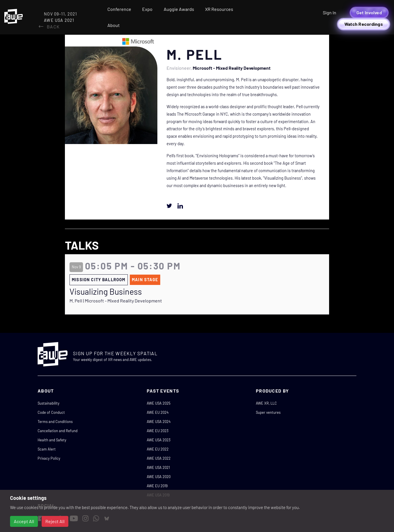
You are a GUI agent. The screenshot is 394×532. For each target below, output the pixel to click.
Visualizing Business (106, 292)
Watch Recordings (364, 24)
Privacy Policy (49, 458)
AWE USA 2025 (159, 403)
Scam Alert (47, 449)
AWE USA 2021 (158, 467)
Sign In (330, 12)
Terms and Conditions (55, 422)
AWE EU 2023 (158, 431)
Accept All (24, 521)
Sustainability (49, 403)
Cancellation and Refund (58, 431)
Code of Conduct (51, 412)
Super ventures (268, 412)
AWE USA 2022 (159, 458)
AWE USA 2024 (159, 422)
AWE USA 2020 (159, 477)
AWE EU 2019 (157, 486)
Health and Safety (52, 440)
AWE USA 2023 (159, 440)
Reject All (55, 521)
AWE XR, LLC (266, 403)
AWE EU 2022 (158, 449)
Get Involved (369, 12)
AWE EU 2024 (158, 412)
